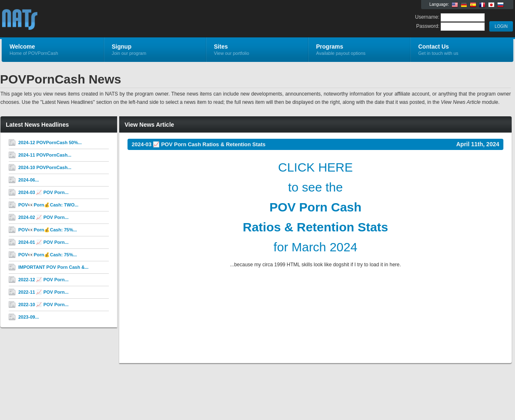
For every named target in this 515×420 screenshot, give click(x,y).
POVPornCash (101, 19)
